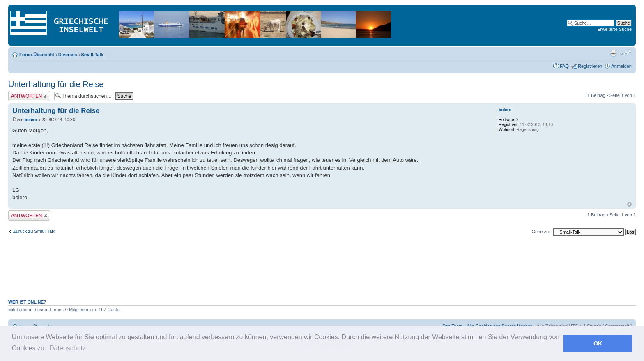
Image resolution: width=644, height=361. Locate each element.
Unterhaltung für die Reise (56, 84)
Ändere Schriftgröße (626, 53)
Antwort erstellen (29, 96)
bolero (31, 120)
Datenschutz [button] (68, 348)
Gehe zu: (541, 232)
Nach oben (629, 204)
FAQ (564, 66)
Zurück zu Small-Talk (34, 231)
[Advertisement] (322, 272)
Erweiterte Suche (614, 29)
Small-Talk (92, 55)
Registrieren (590, 66)
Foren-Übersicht (37, 55)
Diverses (68, 55)
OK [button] (598, 343)
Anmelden (621, 66)
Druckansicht (613, 53)
